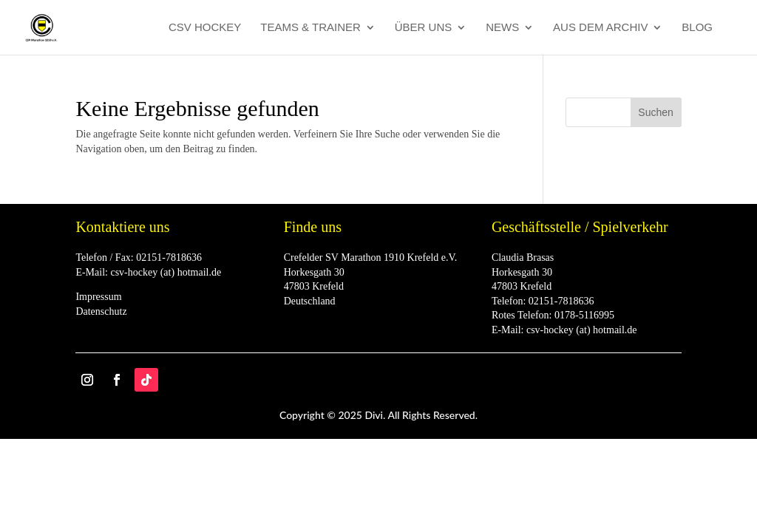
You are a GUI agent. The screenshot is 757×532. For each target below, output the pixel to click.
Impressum (98, 297)
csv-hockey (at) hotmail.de (166, 272)
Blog (697, 28)
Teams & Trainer (310, 28)
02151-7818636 (169, 258)
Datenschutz (101, 311)
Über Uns (424, 28)
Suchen (655, 112)
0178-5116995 (584, 315)
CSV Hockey (205, 28)
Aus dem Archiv (600, 28)
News (502, 28)
